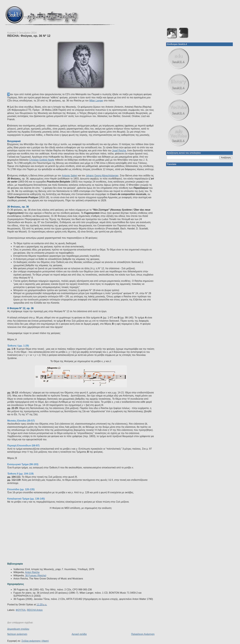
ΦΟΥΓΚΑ (21, 610)
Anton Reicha (32, 572)
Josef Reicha (119, 151)
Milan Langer (96, 101)
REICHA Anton (35, 610)
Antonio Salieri (69, 176)
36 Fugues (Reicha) (36, 576)
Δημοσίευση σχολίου (18, 629)
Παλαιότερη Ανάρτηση (143, 634)
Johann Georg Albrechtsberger (102, 176)
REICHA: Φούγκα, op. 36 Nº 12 (29, 36)
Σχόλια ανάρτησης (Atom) (35, 641)
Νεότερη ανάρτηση (17, 634)
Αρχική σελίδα (79, 634)
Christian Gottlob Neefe (42, 160)
